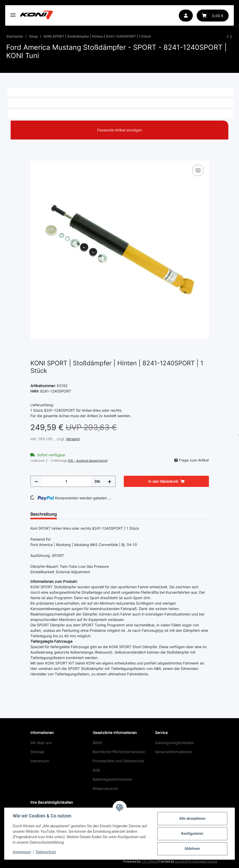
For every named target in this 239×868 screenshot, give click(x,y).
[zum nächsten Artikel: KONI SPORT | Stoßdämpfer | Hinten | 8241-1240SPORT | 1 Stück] (231, 36)
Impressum (40, 761)
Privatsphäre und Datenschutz (118, 761)
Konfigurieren (192, 834)
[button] (186, 16)
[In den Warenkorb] (35, 158)
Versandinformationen (173, 752)
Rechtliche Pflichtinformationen (119, 752)
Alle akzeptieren (192, 818)
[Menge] (66, 481)
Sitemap (37, 752)
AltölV (97, 743)
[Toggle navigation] (13, 13)
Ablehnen (192, 849)
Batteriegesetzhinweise (112, 779)
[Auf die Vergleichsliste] (198, 170)
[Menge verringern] (36, 481)
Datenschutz (46, 852)
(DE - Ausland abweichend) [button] (88, 461)
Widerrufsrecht (105, 789)
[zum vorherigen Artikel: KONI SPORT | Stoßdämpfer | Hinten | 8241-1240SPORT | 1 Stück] (228, 36)
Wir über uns (41, 743)
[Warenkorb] (213, 16)
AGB (96, 770)
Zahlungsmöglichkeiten (175, 743)
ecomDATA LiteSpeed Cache (196, 861)
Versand (73, 439)
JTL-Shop (149, 861)
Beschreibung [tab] (44, 514)
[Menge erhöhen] (110, 481)
